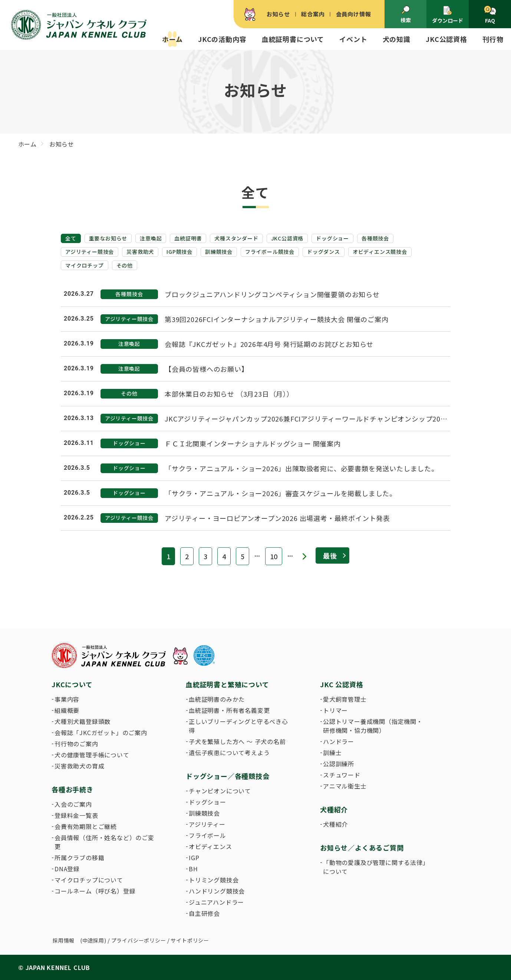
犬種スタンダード (236, 238)
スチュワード (342, 775)
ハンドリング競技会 (217, 891)
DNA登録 (67, 869)
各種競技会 (375, 238)
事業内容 (67, 699)
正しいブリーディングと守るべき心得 (238, 726)
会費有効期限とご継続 (86, 826)
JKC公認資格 (287, 238)
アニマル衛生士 (345, 786)
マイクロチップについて (89, 880)
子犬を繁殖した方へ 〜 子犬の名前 (237, 741)
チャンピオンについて (220, 791)
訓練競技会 (219, 252)
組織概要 (67, 710)
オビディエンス (210, 846)
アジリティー (207, 824)
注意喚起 (151, 238)
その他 (125, 265)
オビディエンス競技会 (380, 252)
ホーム (172, 39)
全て (71, 238)
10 (274, 556)
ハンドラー (339, 741)
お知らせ (278, 14)
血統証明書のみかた (217, 699)
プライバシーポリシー (139, 940)
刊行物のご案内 (76, 744)
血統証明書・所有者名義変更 (229, 710)
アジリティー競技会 (90, 252)
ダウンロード (448, 15)
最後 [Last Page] (330, 555)
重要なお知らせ (108, 238)
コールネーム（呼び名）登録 (95, 891)
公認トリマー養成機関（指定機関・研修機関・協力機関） (373, 726)
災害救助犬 (140, 252)
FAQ (490, 15)
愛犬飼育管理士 (345, 699)
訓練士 (332, 753)
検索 (406, 14)
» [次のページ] (304, 556)
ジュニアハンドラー (216, 902)
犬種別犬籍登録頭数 (83, 721)
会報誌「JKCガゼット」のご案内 (101, 732)
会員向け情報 (354, 14)
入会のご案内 (73, 804)
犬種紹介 (335, 824)
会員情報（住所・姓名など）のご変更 (104, 842)
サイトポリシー (190, 940)
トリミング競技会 (214, 880)
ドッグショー (332, 238)
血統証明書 (188, 238)
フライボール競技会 (270, 252)
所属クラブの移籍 (79, 858)
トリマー (335, 710)
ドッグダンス (324, 252)
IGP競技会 (179, 252)
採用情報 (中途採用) (80, 940)
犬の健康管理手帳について (92, 755)
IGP (194, 858)
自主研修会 (204, 913)
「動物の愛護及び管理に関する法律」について (375, 867)
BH (193, 869)
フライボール (207, 835)
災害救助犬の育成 (79, 766)
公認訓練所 (339, 764)
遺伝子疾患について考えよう (229, 753)
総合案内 (313, 14)
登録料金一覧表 (76, 815)
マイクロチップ (85, 265)
